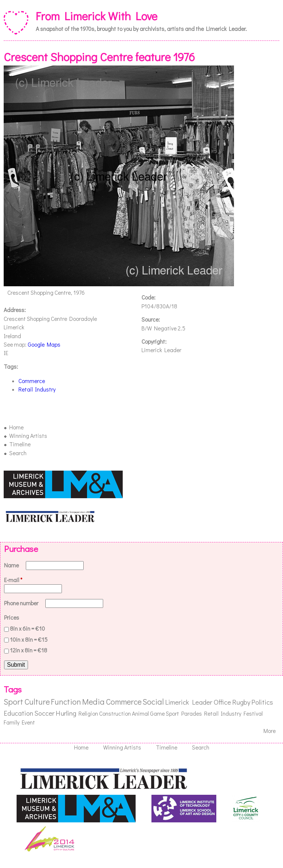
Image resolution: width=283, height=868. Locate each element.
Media (93, 702)
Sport (13, 702)
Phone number (22, 603)
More (270, 731)
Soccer (44, 713)
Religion (88, 713)
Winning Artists (28, 436)
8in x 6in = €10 (27, 628)
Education (18, 713)
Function (66, 702)
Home (16, 427)
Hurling (66, 713)
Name (12, 565)
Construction (115, 713)
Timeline (20, 444)
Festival (253, 713)
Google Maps (44, 344)
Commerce (32, 381)
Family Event (19, 722)
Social (153, 702)
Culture (37, 702)
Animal (140, 713)
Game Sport (165, 713)
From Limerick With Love (97, 16)
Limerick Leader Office (198, 702)
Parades (192, 713)
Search (18, 453)
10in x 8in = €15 (29, 640)
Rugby (241, 702)
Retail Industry (37, 389)
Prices (12, 617)
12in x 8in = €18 (29, 650)
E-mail (13, 580)
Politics (262, 702)
